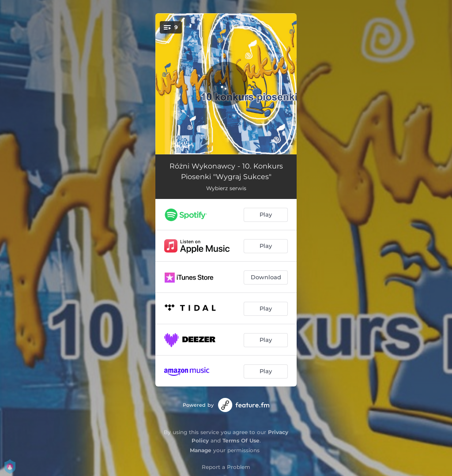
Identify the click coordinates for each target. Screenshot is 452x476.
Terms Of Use (241, 440)
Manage (201, 450)
